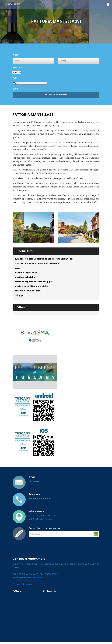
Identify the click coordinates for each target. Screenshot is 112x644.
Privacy (17, 586)
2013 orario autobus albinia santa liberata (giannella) (44, 259)
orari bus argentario (26, 273)
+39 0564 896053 (13, 4)
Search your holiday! (56, 95)
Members (27, 579)
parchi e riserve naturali (28, 292)
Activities (39, 579)
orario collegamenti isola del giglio (34, 283)
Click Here (34, 483)
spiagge (19, 297)
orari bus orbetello (25, 278)
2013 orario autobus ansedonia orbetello (37, 264)
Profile (16, 579)
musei (18, 269)
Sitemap (28, 586)
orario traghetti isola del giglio (31, 288)
